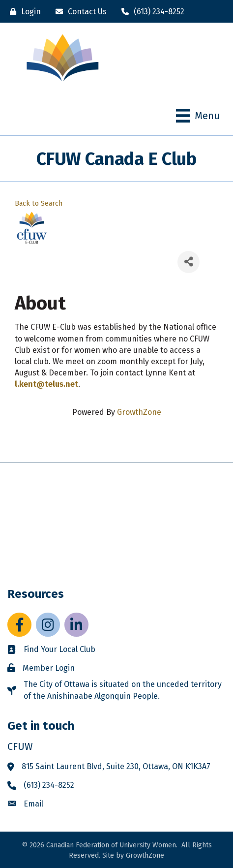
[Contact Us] (79, 12)
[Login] (23, 12)
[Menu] (198, 116)
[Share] (189, 262)
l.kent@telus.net (46, 384)
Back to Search (39, 203)
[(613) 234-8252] (150, 12)
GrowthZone (139, 412)
